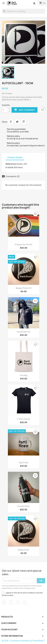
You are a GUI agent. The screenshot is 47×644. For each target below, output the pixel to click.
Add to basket (25, 110)
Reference (11, 164)
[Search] (23, 11)
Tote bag (23, 375)
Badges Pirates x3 (24, 288)
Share (11, 122)
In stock (9, 167)
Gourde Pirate (23, 506)
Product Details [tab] (15, 157)
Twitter (11, 602)
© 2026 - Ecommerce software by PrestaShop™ (23, 641)
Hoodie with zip (24, 332)
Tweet (17, 122)
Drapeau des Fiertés (24, 244)
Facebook (4, 602)
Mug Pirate (24, 463)
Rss (18, 602)
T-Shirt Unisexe (23, 419)
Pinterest (24, 122)
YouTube (25, 602)
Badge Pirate (24, 550)
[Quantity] (5, 110)
